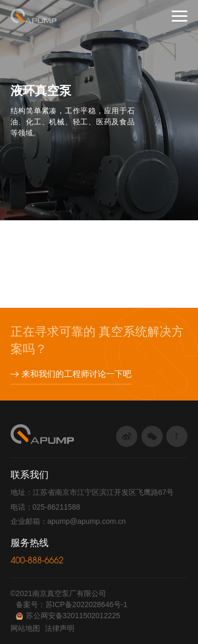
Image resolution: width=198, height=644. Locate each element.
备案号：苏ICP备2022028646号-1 (72, 604)
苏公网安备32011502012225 (68, 616)
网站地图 (25, 628)
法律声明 (60, 628)
